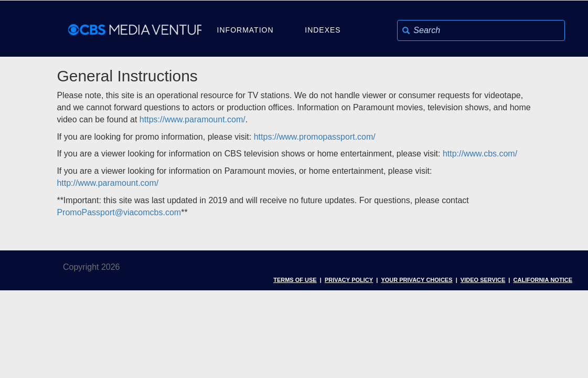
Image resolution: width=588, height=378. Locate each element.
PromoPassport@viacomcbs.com (119, 212)
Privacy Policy (349, 279)
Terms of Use (295, 279)
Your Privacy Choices (416, 279)
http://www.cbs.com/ (480, 154)
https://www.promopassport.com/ (315, 137)
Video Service (483, 279)
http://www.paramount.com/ (108, 183)
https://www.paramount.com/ (193, 119)
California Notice (543, 279)
